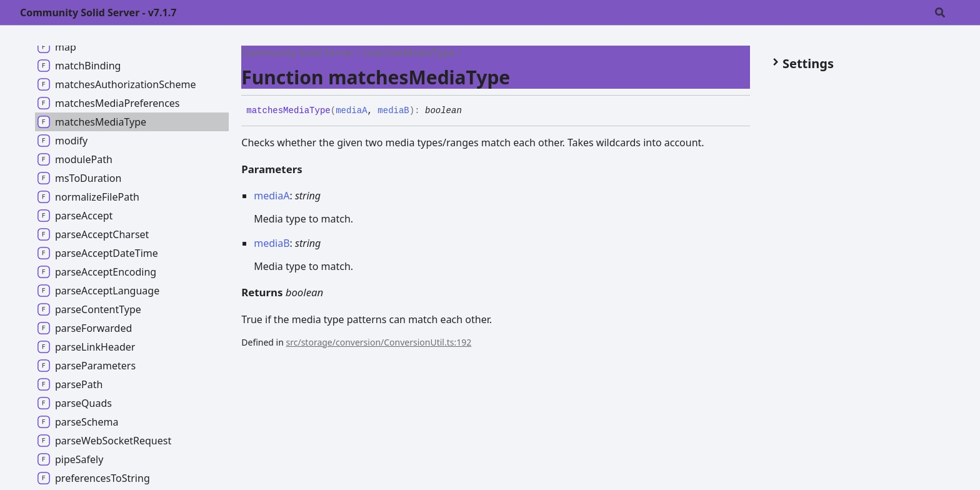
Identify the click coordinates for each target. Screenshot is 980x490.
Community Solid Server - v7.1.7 (98, 12)
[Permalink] (471, 111)
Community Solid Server (298, 52)
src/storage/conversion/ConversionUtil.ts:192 (379, 342)
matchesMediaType (409, 52)
